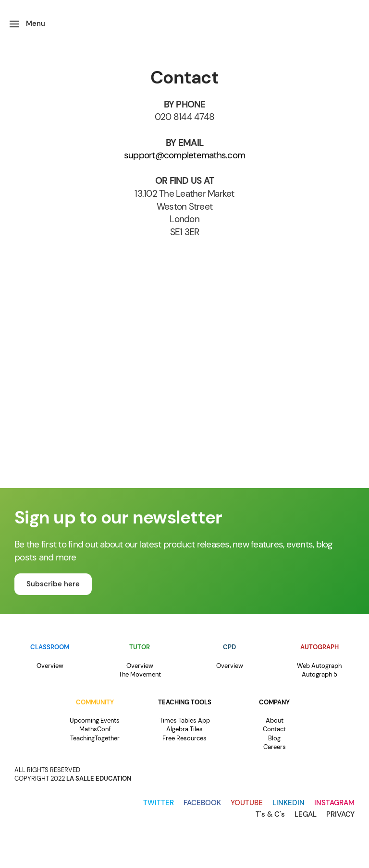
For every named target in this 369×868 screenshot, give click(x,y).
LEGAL (306, 814)
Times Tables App (185, 720)
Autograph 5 (320, 674)
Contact (274, 729)
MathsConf (95, 729)
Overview (50, 666)
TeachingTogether (95, 738)
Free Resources (184, 738)
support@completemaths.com (184, 155)
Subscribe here (53, 584)
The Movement (140, 674)
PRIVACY (340, 814)
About (275, 720)
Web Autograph (319, 666)
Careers (275, 747)
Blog (274, 738)
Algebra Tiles (184, 729)
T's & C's (270, 814)
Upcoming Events (95, 720)
